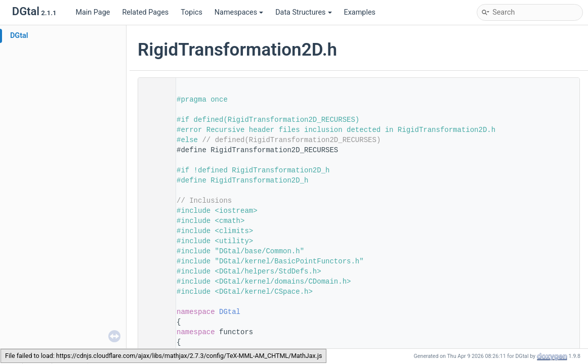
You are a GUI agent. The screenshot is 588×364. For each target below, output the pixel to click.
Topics (192, 12)
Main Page (93, 12)
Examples (360, 12)
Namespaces (239, 12)
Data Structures (303, 12)
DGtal (19, 36)
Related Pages (145, 12)
